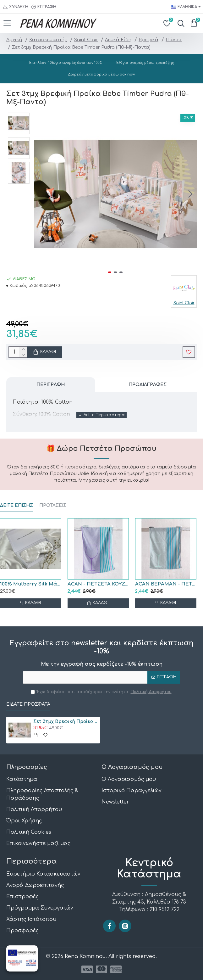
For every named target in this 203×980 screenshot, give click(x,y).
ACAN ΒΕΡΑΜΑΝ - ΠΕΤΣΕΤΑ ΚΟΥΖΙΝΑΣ (166, 584)
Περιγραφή (51, 385)
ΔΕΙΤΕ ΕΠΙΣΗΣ (16, 505)
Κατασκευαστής (48, 40)
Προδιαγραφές (148, 385)
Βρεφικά (148, 40)
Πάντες (174, 40)
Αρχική (14, 40)
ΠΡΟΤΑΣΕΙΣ (53, 505)
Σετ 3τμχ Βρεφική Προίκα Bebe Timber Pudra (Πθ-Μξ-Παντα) (66, 722)
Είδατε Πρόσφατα (28, 704)
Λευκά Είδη (118, 40)
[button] (190, 194)
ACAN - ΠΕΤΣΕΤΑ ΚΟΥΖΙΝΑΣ (98, 584)
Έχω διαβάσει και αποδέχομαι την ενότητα (102, 692)
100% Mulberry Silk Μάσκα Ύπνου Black (31, 584)
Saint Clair (86, 40)
